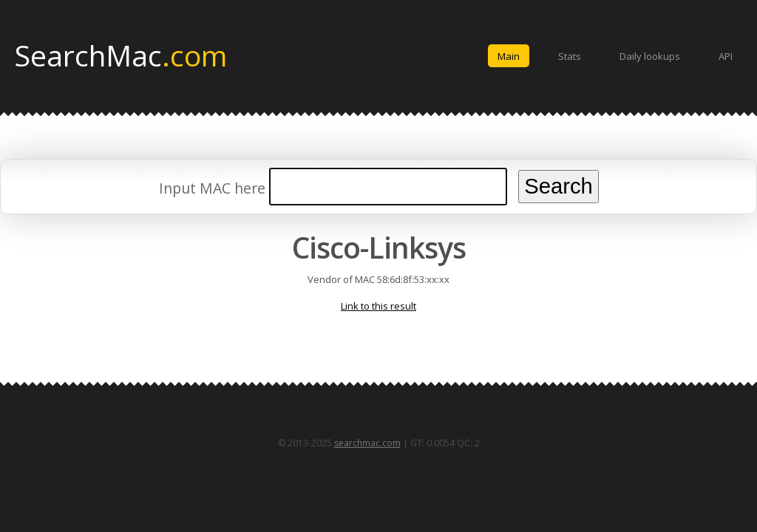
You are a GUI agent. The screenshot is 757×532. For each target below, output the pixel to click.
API (726, 56)
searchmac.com (367, 443)
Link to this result (378, 306)
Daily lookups (650, 56)
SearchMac (121, 55)
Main (509, 56)
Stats (570, 56)
